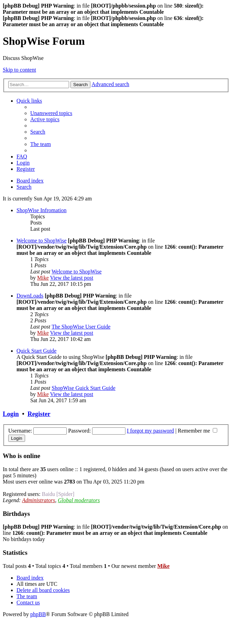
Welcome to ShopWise (42, 241)
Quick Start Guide (36, 351)
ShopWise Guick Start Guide (84, 388)
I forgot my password (150, 431)
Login (11, 414)
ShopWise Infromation (42, 210)
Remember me (197, 431)
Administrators (38, 500)
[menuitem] (51, 113)
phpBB (38, 614)
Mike (43, 278)
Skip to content (19, 70)
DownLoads (30, 296)
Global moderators (79, 500)
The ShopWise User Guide (81, 327)
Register (39, 414)
